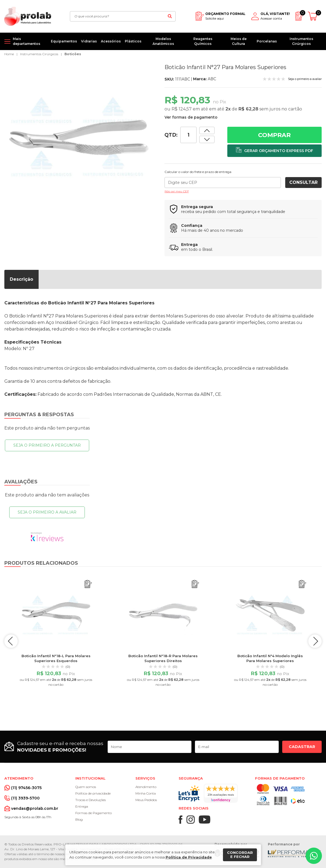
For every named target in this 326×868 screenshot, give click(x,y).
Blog (79, 819)
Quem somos (86, 787)
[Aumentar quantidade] (207, 139)
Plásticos (133, 41)
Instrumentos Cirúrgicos (301, 41)
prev (11, 641)
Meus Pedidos (146, 800)
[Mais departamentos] (26, 41)
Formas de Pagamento (94, 813)
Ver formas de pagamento (191, 117)
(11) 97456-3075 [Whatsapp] (26, 788)
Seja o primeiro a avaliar (47, 512)
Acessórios (111, 41)
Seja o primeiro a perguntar (47, 445)
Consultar (303, 182)
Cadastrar (302, 747)
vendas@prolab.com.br (35, 808)
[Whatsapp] (314, 856)
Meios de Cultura (239, 41)
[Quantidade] (188, 135)
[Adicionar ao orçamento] (274, 151)
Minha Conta (146, 793)
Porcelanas (267, 41)
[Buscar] (170, 16)
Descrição (21, 279)
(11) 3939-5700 (25, 798)
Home (9, 54)
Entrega (82, 806)
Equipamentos (64, 41)
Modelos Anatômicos (163, 41)
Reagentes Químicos (203, 41)
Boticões (73, 54)
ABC (212, 79)
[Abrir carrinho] (315, 16)
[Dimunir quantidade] (207, 130)
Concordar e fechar (240, 855)
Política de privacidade (93, 793)
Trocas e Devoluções (91, 800)
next (315, 641)
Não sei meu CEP (177, 191)
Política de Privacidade (189, 857)
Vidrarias (89, 41)
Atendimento (146, 787)
